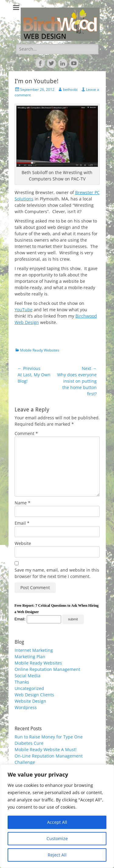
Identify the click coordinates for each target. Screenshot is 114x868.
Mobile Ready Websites (40, 350)
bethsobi (70, 89)
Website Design (30, 701)
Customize (57, 838)
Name (22, 503)
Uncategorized (29, 688)
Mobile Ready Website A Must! (46, 749)
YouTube (24, 310)
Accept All (57, 822)
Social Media (28, 676)
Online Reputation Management (47, 669)
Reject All (57, 855)
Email (22, 523)
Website (23, 543)
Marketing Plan (30, 657)
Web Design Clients (34, 695)
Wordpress (26, 707)
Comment (26, 433)
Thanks (22, 682)
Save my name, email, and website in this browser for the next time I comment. (57, 573)
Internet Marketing (34, 650)
